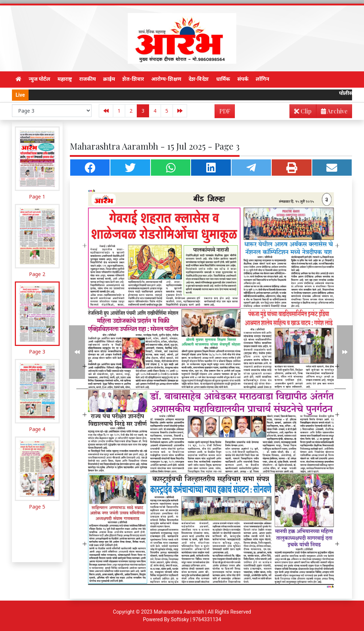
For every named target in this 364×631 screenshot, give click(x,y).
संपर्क (243, 79)
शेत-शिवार (133, 79)
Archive (332, 112)
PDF (225, 111)
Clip (303, 111)
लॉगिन (263, 79)
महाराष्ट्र (65, 79)
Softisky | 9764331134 (196, 619)
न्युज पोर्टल (39, 79)
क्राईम (109, 79)
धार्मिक (223, 79)
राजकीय (88, 79)
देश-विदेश (199, 79)
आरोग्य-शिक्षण (166, 79)
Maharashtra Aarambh (179, 612)
